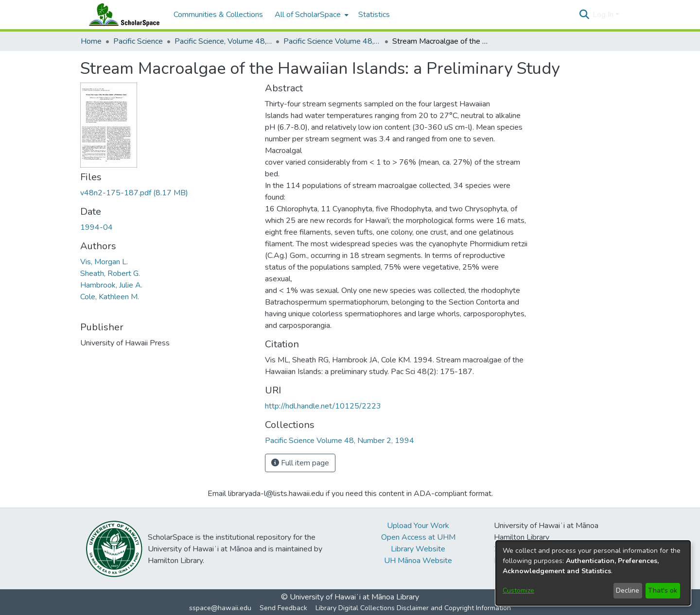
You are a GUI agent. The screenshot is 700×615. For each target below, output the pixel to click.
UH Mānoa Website (418, 561)
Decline (628, 590)
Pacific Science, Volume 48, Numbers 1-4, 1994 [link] (223, 41)
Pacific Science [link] (138, 41)
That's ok (663, 590)
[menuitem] (311, 15)
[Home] (122, 15)
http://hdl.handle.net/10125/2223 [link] (323, 406)
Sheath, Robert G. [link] (110, 273)
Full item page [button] (300, 463)
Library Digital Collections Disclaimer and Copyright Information (413, 608)
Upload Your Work (418, 526)
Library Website (418, 549)
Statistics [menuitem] (374, 15)
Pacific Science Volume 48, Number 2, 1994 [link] (332, 41)
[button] (584, 15)
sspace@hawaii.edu (220, 608)
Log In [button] (604, 15)
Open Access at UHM (418, 537)
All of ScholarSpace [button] (308, 15)
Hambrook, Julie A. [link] (111, 285)
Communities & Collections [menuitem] (218, 15)
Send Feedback (283, 608)
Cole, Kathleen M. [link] (110, 297)
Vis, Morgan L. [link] (104, 262)
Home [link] (91, 41)
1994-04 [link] (96, 227)
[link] (134, 193)
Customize (518, 590)
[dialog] (593, 573)
